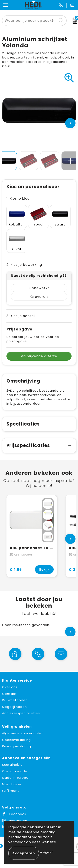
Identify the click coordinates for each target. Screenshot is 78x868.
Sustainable (12, 765)
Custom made (15, 771)
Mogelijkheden (14, 707)
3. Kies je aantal (21, 316)
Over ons (10, 687)
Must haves (12, 784)
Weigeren (47, 852)
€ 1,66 (16, 569)
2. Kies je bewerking (24, 265)
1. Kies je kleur (19, 199)
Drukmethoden (15, 700)
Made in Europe (15, 778)
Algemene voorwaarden (23, 733)
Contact (9, 694)
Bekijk (44, 569)
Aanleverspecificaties (21, 713)
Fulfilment (11, 791)
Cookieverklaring (16, 740)
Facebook (14, 814)
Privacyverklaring (17, 746)
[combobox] (30, 21)
